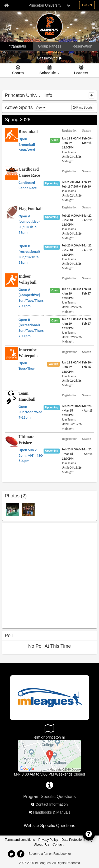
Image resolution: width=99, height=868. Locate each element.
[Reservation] (82, 46)
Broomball (28, 131)
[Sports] (18, 71)
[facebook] (21, 854)
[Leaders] (81, 71)
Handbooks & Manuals (52, 812)
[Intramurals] (17, 46)
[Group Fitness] (49, 46)
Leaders (81, 73)
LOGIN (87, 5)
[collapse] (91, 95)
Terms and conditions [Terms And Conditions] (20, 840)
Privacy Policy (48, 840)
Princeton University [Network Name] (45, 5)
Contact (58, 844)
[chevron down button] (69, 5)
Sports (18, 73)
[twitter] (12, 854)
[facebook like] (42, 575)
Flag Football (30, 209)
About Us (42, 844)
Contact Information (51, 804)
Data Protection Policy (77, 840)
